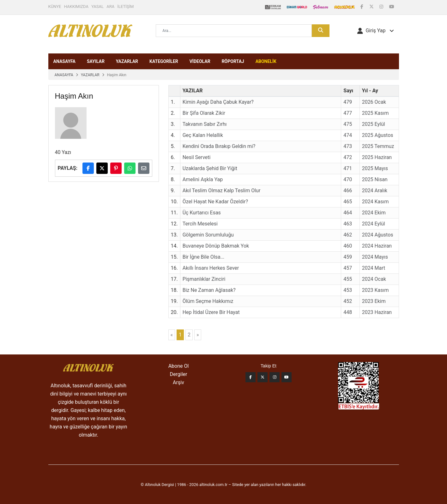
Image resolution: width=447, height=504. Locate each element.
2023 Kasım (375, 290)
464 (348, 213)
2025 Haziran (377, 157)
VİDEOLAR (200, 61)
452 (348, 301)
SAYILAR (96, 61)
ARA (110, 6)
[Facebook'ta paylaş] (88, 168)
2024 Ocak (374, 279)
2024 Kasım (375, 202)
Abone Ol (179, 366)
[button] (375, 31)
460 (348, 246)
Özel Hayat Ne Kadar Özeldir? (215, 202)
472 (348, 157)
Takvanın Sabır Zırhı (205, 124)
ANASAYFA (64, 61)
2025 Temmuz (378, 146)
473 (348, 146)
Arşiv (178, 382)
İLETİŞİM (126, 6)
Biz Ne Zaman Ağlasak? (209, 290)
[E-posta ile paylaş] (144, 168)
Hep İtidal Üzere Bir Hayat (211, 312)
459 (348, 257)
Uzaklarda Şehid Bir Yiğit (210, 168)
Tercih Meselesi (200, 224)
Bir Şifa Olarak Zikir (204, 113)
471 (348, 168)
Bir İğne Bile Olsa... (204, 257)
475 (348, 124)
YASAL (97, 6)
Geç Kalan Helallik (203, 135)
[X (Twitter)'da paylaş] (102, 168)
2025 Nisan (375, 179)
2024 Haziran (377, 246)
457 (348, 268)
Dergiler (179, 374)
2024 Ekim (374, 213)
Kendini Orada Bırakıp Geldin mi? (219, 146)
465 (348, 202)
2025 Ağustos (378, 135)
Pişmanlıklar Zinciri (204, 279)
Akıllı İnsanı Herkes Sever (211, 268)
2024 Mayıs (375, 257)
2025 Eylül (374, 124)
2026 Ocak (374, 102)
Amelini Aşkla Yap (203, 179)
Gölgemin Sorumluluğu (208, 235)
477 (348, 113)
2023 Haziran (377, 312)
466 (348, 191)
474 (348, 135)
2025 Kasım (375, 113)
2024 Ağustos (378, 235)
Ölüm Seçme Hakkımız (208, 301)
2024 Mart (374, 268)
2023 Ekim (374, 301)
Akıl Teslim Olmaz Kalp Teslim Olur (222, 191)
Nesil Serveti (197, 157)
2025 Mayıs (375, 168)
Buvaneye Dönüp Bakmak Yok (216, 246)
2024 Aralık (375, 191)
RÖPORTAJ (233, 61)
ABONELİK (266, 61)
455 (348, 279)
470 (348, 179)
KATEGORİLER (164, 61)
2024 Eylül (374, 224)
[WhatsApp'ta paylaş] (130, 168)
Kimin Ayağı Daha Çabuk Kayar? (218, 102)
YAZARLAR (127, 61)
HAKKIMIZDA (76, 6)
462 (348, 235)
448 (348, 312)
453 (348, 290)
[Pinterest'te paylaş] (116, 168)
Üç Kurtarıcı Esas (202, 213)
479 (348, 102)
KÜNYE (55, 6)
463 (348, 224)
